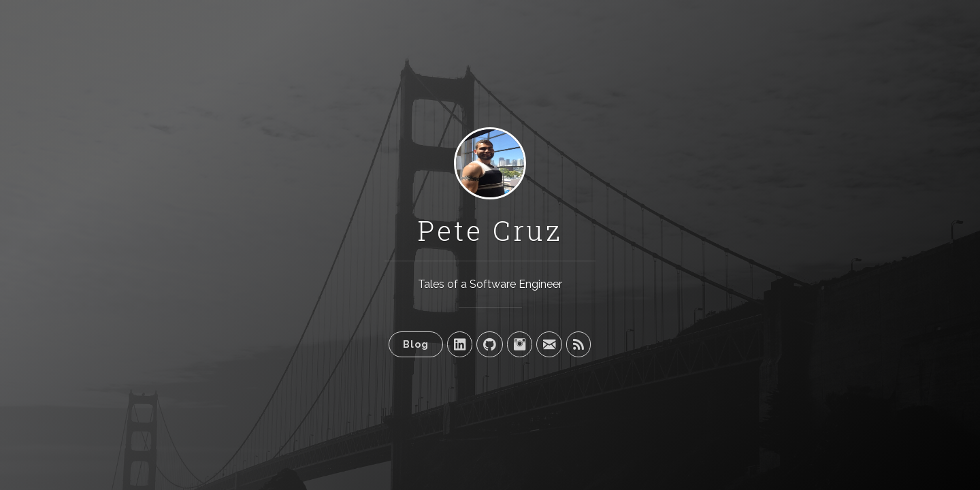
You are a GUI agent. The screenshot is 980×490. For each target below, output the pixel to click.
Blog (416, 344)
